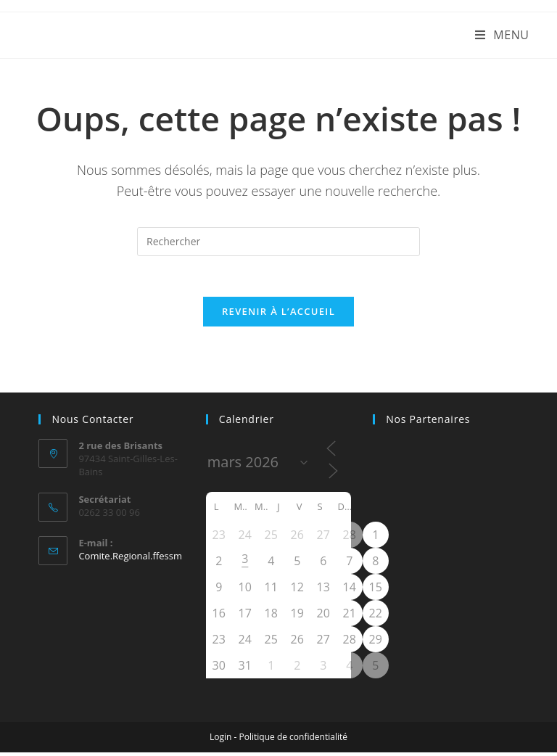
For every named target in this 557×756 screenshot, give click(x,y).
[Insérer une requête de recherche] (278, 242)
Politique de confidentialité (293, 740)
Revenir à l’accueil (278, 315)
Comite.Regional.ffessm (130, 559)
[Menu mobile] (502, 35)
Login (220, 740)
